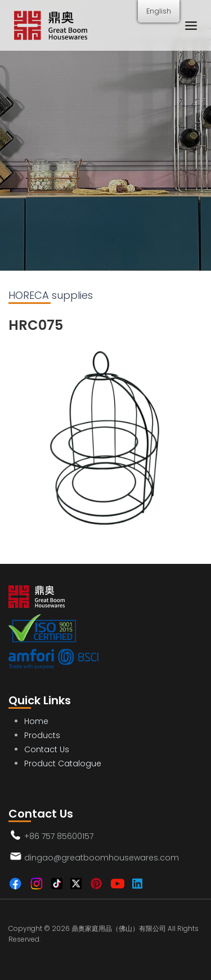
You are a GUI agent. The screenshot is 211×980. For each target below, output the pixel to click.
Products (42, 735)
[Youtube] (118, 884)
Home (36, 721)
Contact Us (47, 749)
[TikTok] (57, 884)
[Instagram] (37, 884)
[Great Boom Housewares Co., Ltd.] (51, 26)
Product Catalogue (63, 763)
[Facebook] (15, 884)
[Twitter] (76, 884)
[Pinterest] (96, 884)
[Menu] (191, 25)
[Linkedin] (137, 884)
